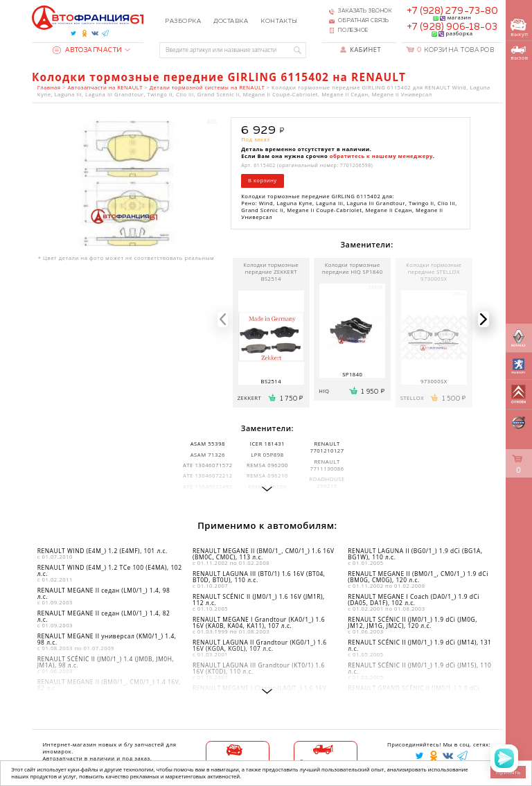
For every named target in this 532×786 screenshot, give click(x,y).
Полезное (353, 30)
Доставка (231, 21)
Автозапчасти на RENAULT (105, 87)
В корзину (263, 180)
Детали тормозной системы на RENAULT (207, 87)
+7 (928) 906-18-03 (452, 27)
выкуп (519, 28)
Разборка (183, 21)
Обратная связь (364, 21)
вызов (519, 53)
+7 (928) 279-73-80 (452, 11)
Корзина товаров (455, 50)
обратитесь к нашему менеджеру (381, 156)
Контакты (279, 21)
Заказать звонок (365, 11)
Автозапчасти (88, 50)
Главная (49, 87)
